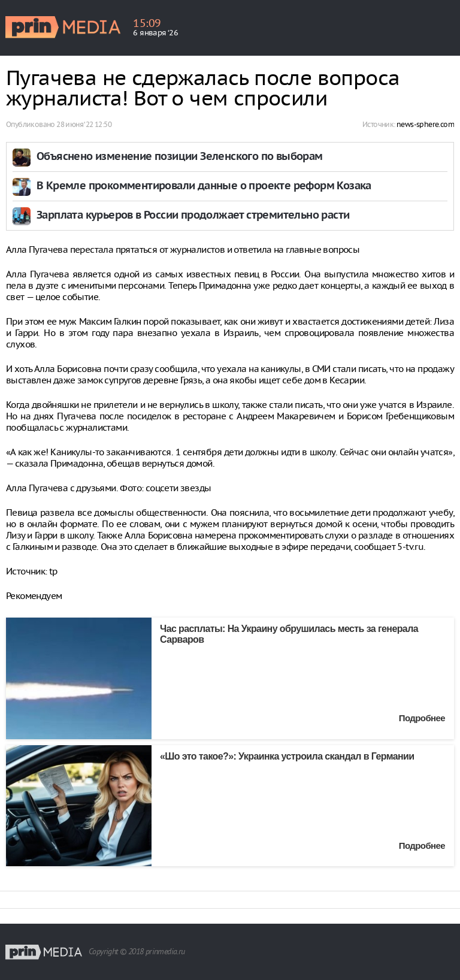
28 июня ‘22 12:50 (84, 124)
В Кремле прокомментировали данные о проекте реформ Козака (204, 187)
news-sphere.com (425, 124)
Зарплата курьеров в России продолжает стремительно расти (193, 216)
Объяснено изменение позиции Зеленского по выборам (180, 157)
